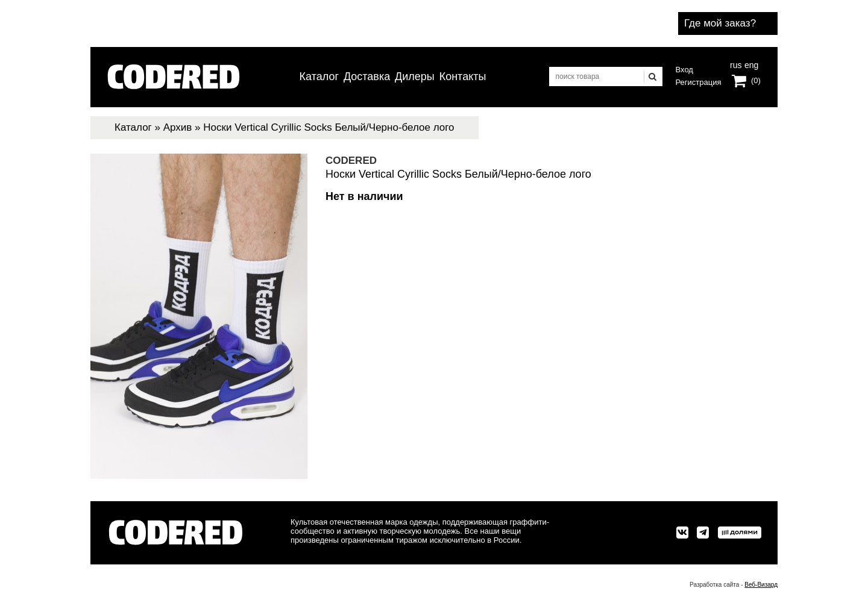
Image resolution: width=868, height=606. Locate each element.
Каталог (319, 77)
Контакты (463, 77)
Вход (684, 70)
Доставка (367, 77)
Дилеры (415, 77)
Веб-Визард (761, 585)
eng (750, 64)
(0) (756, 80)
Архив (178, 127)
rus (736, 64)
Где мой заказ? (720, 23)
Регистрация (699, 82)
